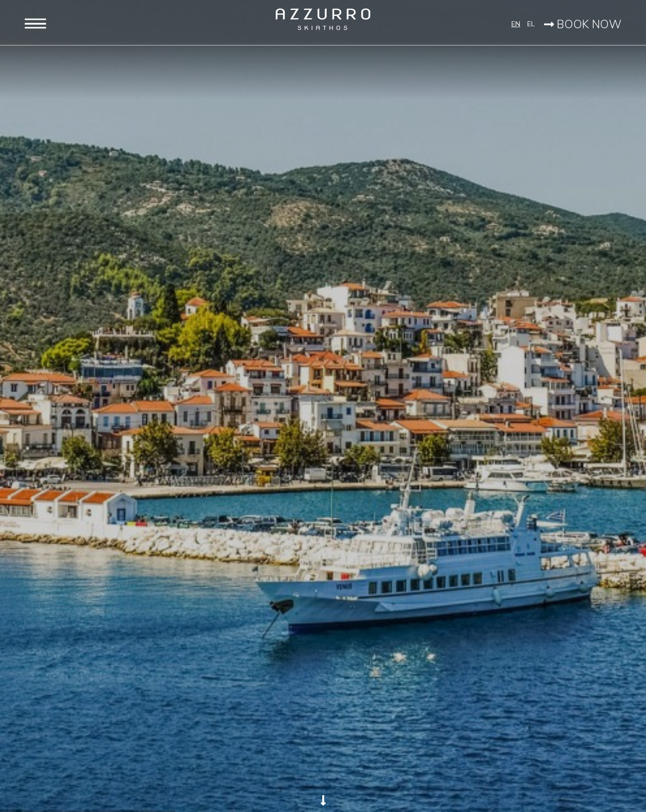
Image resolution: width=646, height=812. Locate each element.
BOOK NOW (583, 24)
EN (516, 24)
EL (530, 24)
